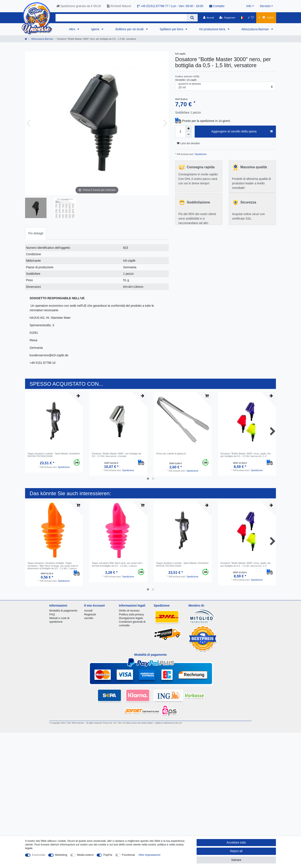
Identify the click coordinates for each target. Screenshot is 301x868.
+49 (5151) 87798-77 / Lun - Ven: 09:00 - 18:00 (170, 6)
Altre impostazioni (149, 855)
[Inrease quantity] (188, 129)
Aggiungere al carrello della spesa (242, 132)
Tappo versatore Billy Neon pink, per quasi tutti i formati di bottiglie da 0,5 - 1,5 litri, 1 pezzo (117, 564)
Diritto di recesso (129, 611)
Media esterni (85, 855)
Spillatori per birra (172, 29)
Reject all (236, 851)
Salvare (236, 860)
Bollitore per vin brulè (130, 29)
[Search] (192, 18)
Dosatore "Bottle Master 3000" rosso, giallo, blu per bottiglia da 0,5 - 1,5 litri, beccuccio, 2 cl (245, 455)
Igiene (96, 29)
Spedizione (200, 154)
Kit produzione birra (213, 29)
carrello (89, 618)
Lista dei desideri (188, 143)
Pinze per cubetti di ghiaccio (171, 454)
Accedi (88, 611)
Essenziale (39, 855)
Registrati (90, 614)
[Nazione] (242, 18)
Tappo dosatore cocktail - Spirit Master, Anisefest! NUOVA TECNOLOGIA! (54, 455)
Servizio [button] (265, 6)
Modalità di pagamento (63, 611)
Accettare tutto (236, 842)
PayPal (108, 855)
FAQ (52, 614)
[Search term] (121, 18)
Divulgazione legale (131, 618)
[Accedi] (209, 18)
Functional (128, 855)
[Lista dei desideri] (251, 18)
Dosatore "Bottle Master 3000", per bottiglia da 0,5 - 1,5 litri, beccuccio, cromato (116, 455)
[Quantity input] (180, 132)
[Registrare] (227, 18)
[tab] (36, 233)
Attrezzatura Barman (256, 29)
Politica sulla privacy (131, 614)
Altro (73, 29)
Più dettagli (36, 233)
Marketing (61, 855)
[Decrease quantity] (188, 135)
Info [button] (249, 6)
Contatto (217, 6)
